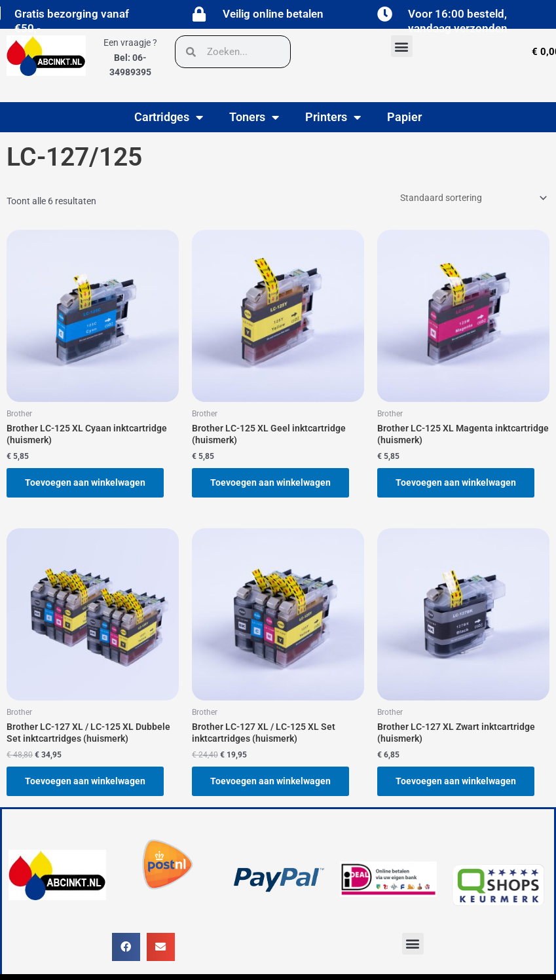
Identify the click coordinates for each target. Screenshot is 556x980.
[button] (402, 46)
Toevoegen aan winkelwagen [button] (85, 482)
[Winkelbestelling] (473, 198)
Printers (333, 117)
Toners (254, 117)
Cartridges (169, 117)
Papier (404, 117)
